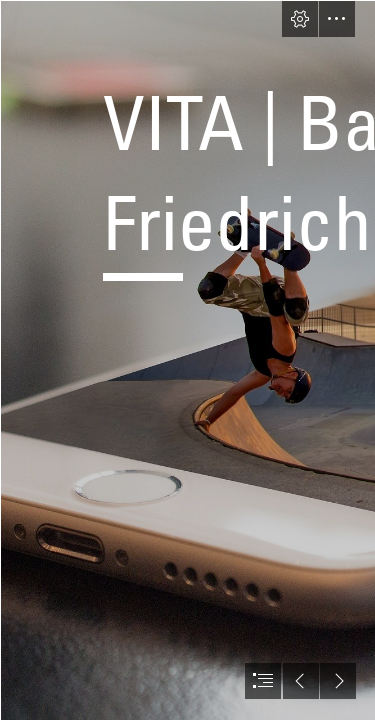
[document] (187, 360)
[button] (300, 19)
